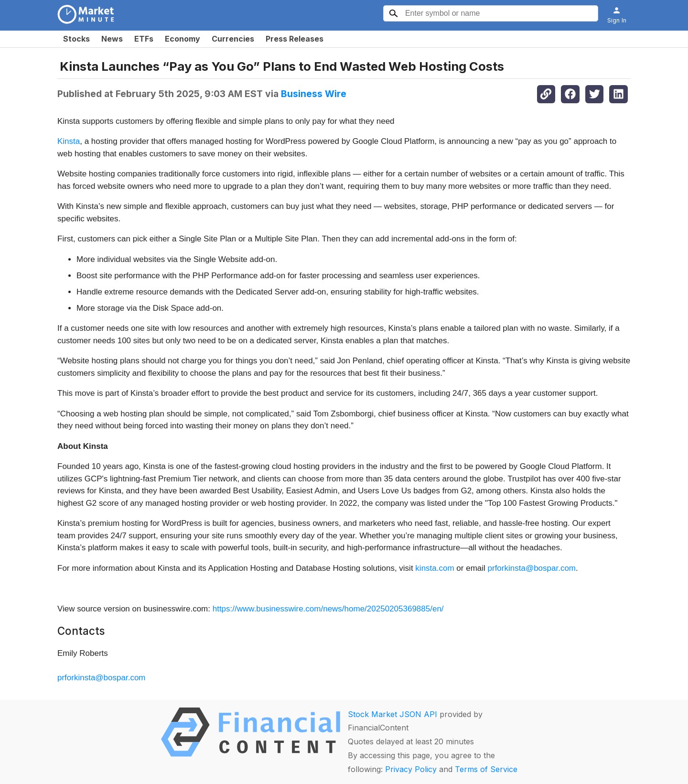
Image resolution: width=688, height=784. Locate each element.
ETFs (144, 39)
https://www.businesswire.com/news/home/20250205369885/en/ (328, 609)
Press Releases (295, 39)
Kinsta (69, 141)
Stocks (76, 39)
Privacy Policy (411, 769)
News (112, 39)
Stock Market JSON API (392, 714)
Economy (183, 39)
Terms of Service (486, 769)
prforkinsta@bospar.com (532, 568)
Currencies (233, 39)
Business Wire (314, 94)
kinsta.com (435, 568)
